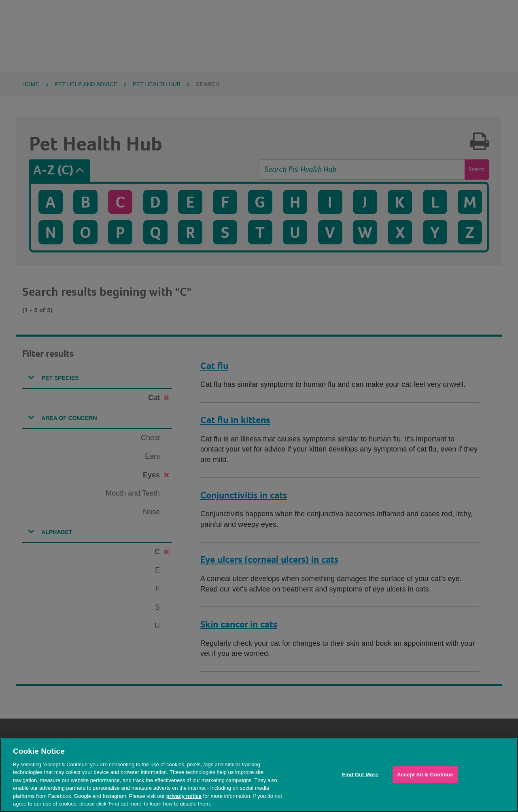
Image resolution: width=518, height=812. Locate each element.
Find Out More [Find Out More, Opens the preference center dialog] (360, 775)
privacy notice (184, 796)
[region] (259, 775)
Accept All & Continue (425, 775)
